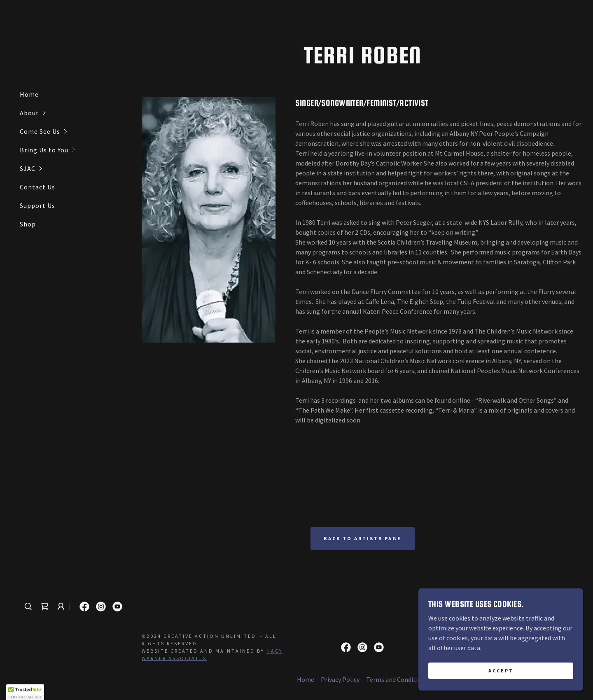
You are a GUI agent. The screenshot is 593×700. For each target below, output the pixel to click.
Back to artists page (363, 538)
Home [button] (306, 679)
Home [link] (29, 94)
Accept (501, 671)
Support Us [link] (37, 205)
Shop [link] (28, 224)
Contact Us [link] (37, 187)
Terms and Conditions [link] (397, 679)
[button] (76, 113)
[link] (44, 607)
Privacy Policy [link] (340, 679)
